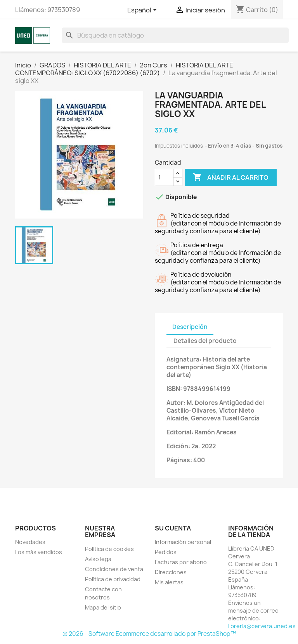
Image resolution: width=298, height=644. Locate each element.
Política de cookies (109, 549)
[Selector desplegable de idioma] (143, 10)
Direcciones (171, 572)
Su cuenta (173, 528)
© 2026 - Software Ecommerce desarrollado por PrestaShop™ (149, 634)
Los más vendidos (39, 552)
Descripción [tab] (190, 327)
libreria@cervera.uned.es (262, 626)
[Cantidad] (164, 177)
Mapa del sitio (103, 607)
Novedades (30, 542)
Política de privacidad (113, 579)
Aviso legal (99, 559)
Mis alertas (169, 582)
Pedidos (166, 552)
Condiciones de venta (114, 569)
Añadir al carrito (231, 177)
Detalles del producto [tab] (205, 341)
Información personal (183, 542)
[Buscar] (175, 35)
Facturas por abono (181, 562)
